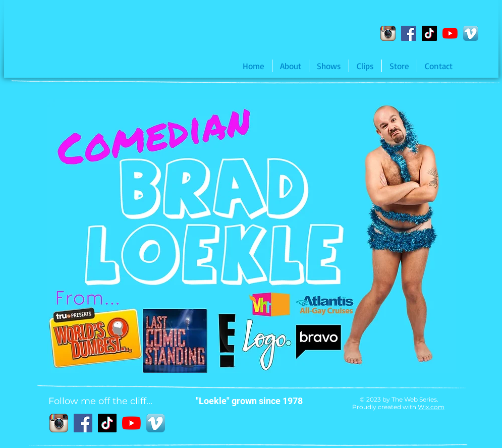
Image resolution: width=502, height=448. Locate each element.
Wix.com (431, 407)
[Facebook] (409, 33)
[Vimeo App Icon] (471, 33)
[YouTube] (450, 33)
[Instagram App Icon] (388, 33)
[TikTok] (429, 33)
